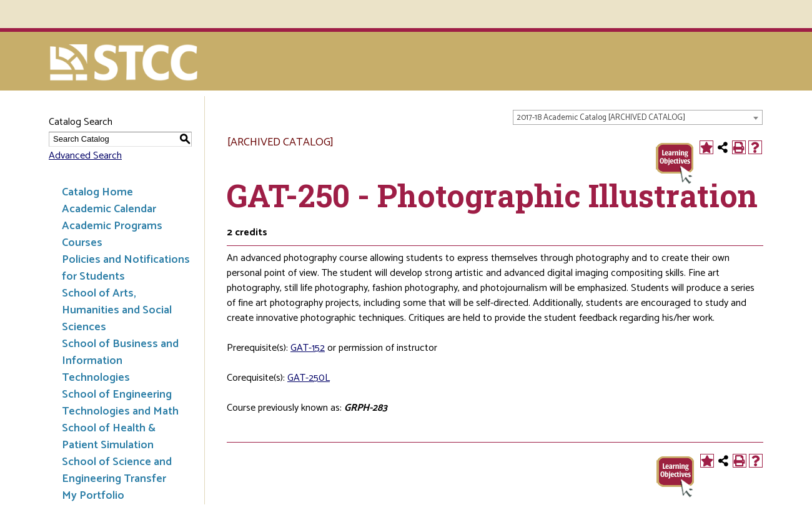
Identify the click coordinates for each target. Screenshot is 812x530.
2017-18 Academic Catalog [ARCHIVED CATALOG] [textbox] (601, 118)
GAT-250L (309, 378)
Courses (82, 243)
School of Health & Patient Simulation (109, 437)
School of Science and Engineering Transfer (117, 470)
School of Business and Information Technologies (120, 361)
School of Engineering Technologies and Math (120, 403)
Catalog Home (97, 192)
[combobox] (638, 117)
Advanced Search (85, 156)
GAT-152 (308, 348)
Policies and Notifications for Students (126, 268)
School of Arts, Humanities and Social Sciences (117, 310)
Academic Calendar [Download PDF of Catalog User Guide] (109, 209)
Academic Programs (112, 226)
